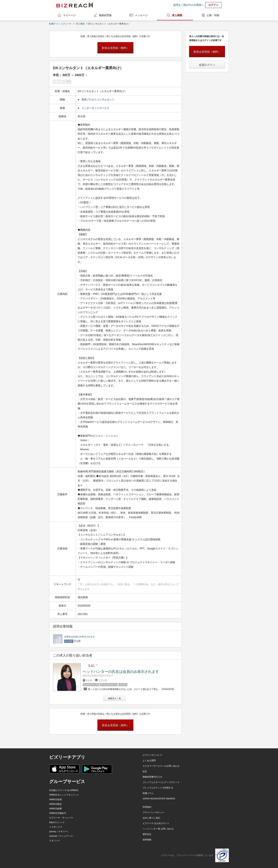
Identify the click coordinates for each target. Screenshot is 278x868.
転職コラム (148, 793)
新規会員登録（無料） (115, 48)
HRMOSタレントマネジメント (64, 795)
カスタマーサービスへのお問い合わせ (161, 766)
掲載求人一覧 (115, 698)
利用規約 (147, 807)
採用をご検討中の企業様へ (189, 5)
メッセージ (141, 15)
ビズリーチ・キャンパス (61, 818)
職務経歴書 (105, 15)
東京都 (82, 116)
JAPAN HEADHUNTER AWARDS (159, 799)
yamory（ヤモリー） (59, 832)
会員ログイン (207, 65)
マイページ (69, 15)
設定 (145, 771)
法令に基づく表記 (151, 818)
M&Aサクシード (57, 822)
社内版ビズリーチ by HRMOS (64, 790)
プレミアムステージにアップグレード (161, 782)
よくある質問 (149, 761)
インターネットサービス (95, 108)
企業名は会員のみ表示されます (79, 637)
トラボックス (56, 827)
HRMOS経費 (55, 809)
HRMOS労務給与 (58, 813)
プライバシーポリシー (154, 812)
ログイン (213, 5)
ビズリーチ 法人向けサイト (156, 823)
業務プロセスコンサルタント (98, 99)
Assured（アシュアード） (62, 836)
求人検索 (177, 15)
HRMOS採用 (55, 800)
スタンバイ (55, 841)
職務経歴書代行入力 (152, 777)
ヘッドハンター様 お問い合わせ (158, 829)
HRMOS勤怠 (55, 804)
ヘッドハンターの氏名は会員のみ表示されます (121, 672)
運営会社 (147, 834)
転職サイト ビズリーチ (60, 24)
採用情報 (147, 840)
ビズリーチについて (152, 755)
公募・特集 (213, 15)
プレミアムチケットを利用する (158, 788)
